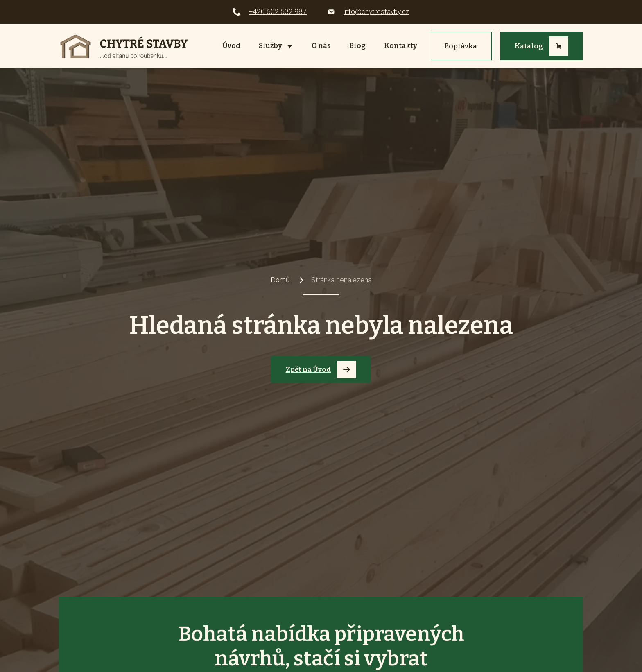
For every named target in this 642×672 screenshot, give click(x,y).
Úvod (231, 46)
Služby (276, 46)
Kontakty (401, 46)
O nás (321, 46)
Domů (280, 280)
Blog (357, 46)
